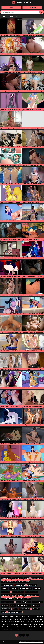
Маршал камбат (20, 585)
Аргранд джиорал (18, 592)
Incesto (13, 605)
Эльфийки (36, 609)
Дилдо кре (5, 605)
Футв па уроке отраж (32, 595)
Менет (27, 578)
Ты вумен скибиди (25, 589)
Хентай (3, 642)
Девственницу (6, 609)
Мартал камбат (32, 585)
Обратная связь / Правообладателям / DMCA (31, 642)
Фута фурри (13, 589)
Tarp (3, 582)
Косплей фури (37, 602)
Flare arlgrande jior (32, 592)
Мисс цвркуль (6, 578)
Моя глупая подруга (24, 605)
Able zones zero (12, 582)
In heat (15, 609)
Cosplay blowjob (25, 609)
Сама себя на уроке (8, 599)
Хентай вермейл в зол (15, 612)
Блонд (4, 612)
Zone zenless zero (24, 582)
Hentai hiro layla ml (37, 578)
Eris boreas (37, 589)
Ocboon (21, 595)
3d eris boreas (6, 592)
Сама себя (19, 599)
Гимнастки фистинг (8, 602)
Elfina (14, 595)
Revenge (28, 599)
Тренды (11, 7)
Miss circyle (36, 605)
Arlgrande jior (6, 595)
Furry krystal (27, 602)
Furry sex (4, 589)
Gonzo (18, 602)
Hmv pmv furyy (18, 578)
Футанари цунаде (7, 585)
